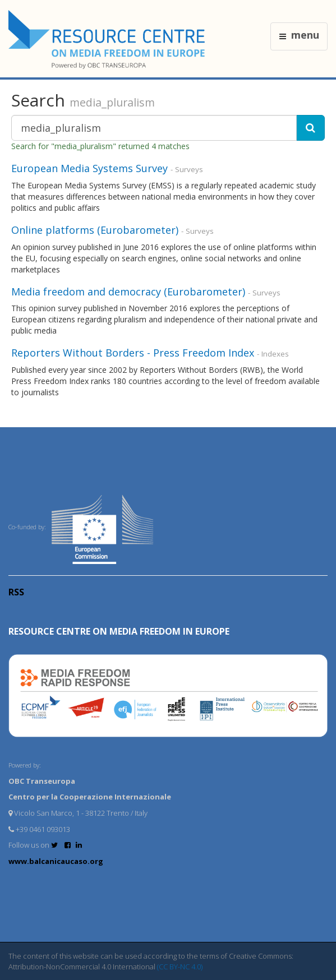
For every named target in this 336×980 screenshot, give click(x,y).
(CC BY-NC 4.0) (180, 967)
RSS (16, 592)
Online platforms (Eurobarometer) (95, 230)
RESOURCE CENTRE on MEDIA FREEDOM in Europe (119, 631)
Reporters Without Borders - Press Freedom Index (134, 353)
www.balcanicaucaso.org (56, 861)
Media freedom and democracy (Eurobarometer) (128, 292)
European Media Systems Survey (89, 168)
